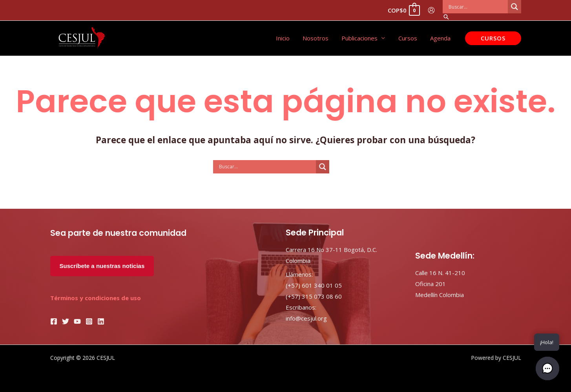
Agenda (441, 38)
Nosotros (320, 38)
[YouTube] (77, 321)
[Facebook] (54, 321)
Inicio (289, 38)
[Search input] (477, 7)
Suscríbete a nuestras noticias (102, 266)
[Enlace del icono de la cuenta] (431, 10)
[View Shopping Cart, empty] (403, 10)
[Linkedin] (101, 321)
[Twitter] (66, 321)
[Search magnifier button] (514, 7)
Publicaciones (363, 38)
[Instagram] (89, 321)
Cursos (410, 38)
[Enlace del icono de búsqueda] (482, 17)
